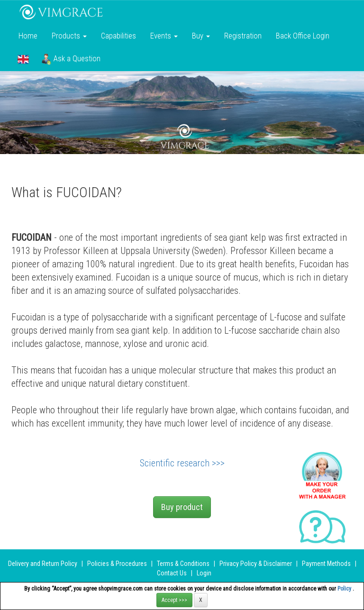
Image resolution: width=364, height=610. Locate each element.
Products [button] (69, 36)
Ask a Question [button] (71, 59)
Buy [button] (201, 36)
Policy (345, 589)
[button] (23, 59)
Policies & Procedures (117, 564)
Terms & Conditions (183, 564)
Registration (243, 36)
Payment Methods (326, 564)
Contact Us (172, 573)
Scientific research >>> (182, 463)
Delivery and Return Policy (43, 564)
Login (204, 573)
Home (28, 36)
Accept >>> (174, 600)
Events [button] (164, 36)
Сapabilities (118, 36)
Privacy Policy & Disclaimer (256, 564)
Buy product (182, 507)
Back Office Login (303, 36)
